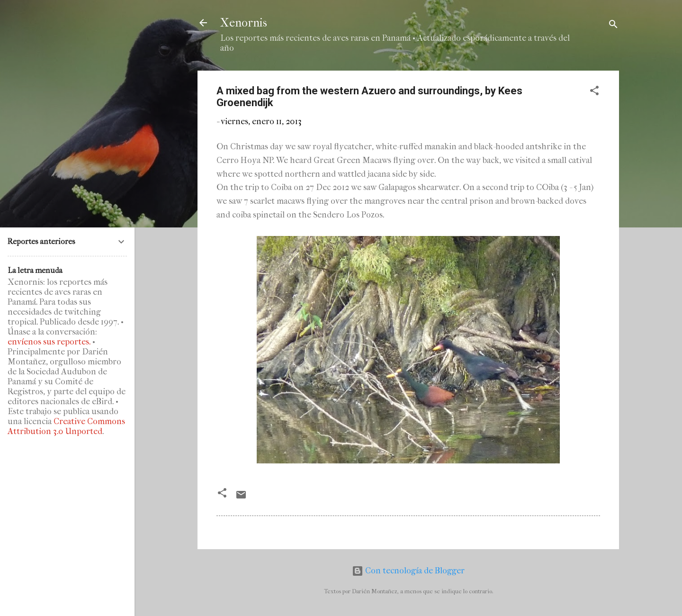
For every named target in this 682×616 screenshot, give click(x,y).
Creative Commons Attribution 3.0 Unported (66, 426)
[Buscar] (613, 26)
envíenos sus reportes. (49, 342)
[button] (594, 92)
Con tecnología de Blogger (408, 571)
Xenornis (244, 23)
